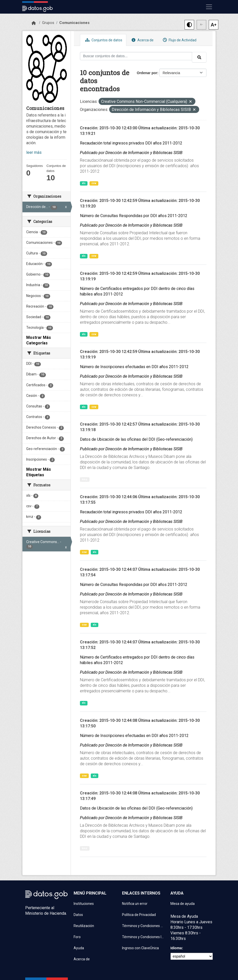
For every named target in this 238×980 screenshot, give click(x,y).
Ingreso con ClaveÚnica (140, 948)
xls (84, 183)
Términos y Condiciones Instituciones (143, 937)
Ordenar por (147, 73)
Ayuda (79, 948)
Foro (77, 937)
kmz (85, 479)
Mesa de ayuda (183, 904)
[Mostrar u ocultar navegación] (209, 7)
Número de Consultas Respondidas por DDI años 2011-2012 (134, 216)
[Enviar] (199, 57)
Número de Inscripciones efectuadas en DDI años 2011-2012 (134, 367)
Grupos (48, 23)
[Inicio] (34, 23)
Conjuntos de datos (103, 40)
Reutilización (84, 926)
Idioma (176, 948)
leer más (34, 152)
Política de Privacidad (139, 915)
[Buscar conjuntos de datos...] (136, 56)
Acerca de (142, 40)
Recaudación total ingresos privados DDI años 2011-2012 (131, 143)
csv (94, 183)
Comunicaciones (74, 23)
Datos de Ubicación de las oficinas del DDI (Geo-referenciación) (136, 439)
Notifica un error (135, 904)
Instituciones (84, 904)
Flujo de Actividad (179, 40)
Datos (78, 915)
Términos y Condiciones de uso (143, 926)
